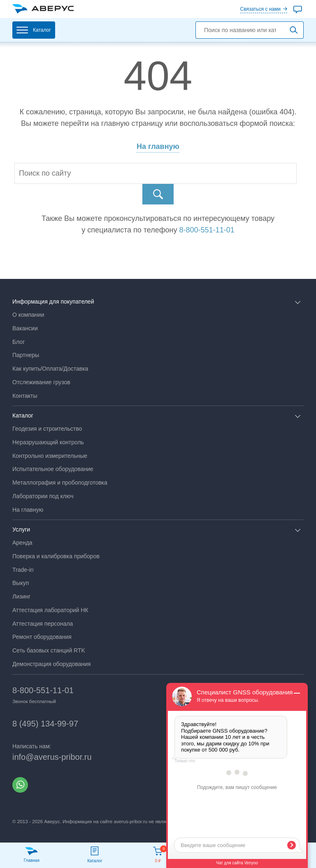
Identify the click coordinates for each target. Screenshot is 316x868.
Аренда (22, 543)
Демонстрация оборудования (52, 664)
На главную (158, 146)
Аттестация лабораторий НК (50, 610)
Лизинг (21, 596)
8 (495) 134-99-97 (45, 724)
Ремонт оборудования (42, 637)
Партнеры (26, 355)
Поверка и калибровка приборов (56, 556)
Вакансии (25, 328)
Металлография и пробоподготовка (60, 483)
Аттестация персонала (43, 624)
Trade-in (23, 570)
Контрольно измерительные (50, 456)
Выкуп (21, 583)
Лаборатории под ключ (43, 496)
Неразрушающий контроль (48, 442)
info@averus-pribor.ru (52, 757)
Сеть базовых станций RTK (49, 650)
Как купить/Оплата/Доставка (50, 369)
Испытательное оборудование (53, 469)
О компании (28, 315)
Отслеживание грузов (41, 382)
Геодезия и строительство (47, 429)
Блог (19, 342)
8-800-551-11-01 (43, 690)
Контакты (25, 396)
